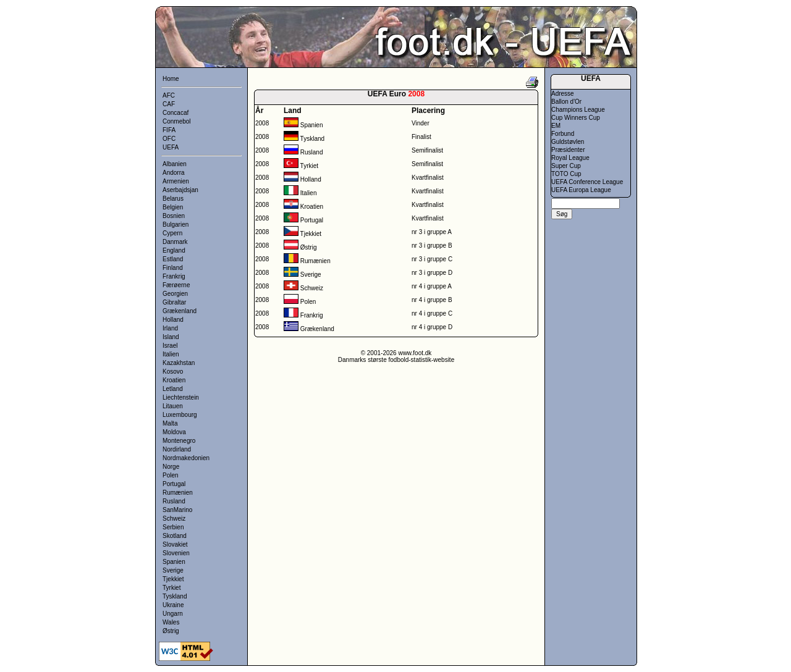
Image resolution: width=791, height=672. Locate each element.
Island (171, 337)
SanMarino (177, 510)
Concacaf (176, 113)
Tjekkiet (173, 579)
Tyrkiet (171, 588)
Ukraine (173, 605)
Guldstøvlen (568, 142)
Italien (171, 354)
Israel (170, 346)
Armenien (176, 181)
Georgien (175, 294)
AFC (169, 95)
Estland (173, 259)
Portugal (174, 484)
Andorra (174, 173)
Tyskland (175, 596)
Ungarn (173, 614)
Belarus (173, 199)
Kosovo (173, 372)
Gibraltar (174, 302)
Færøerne (176, 285)
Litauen (173, 406)
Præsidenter (568, 150)
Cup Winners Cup (576, 118)
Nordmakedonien (186, 458)
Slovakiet (175, 544)
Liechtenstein (181, 397)
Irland (170, 328)
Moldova (174, 432)
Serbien (173, 527)
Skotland (175, 536)
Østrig (171, 631)
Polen (171, 475)
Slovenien (176, 553)
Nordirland (177, 449)
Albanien (175, 164)
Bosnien (174, 216)
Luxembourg (180, 415)
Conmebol (177, 121)
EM (556, 126)
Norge (171, 467)
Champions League (578, 110)
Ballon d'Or (566, 102)
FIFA (169, 130)
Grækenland (180, 311)
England (174, 250)
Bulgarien (176, 225)
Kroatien (174, 380)
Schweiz (174, 519)
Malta (170, 423)
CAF (169, 104)
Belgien (173, 207)
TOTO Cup (566, 174)
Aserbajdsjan (180, 190)
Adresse (563, 94)
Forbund (563, 134)
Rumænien (178, 493)
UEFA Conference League (587, 182)
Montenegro (179, 441)
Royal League (570, 158)
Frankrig (174, 276)
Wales (171, 622)
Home (171, 79)
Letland (173, 389)
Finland (173, 268)
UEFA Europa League (581, 190)
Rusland (174, 501)
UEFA (171, 147)
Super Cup (566, 166)
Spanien (174, 562)
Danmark (175, 242)
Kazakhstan (179, 363)
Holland (173, 320)
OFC (169, 139)
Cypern (172, 233)
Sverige (173, 570)
